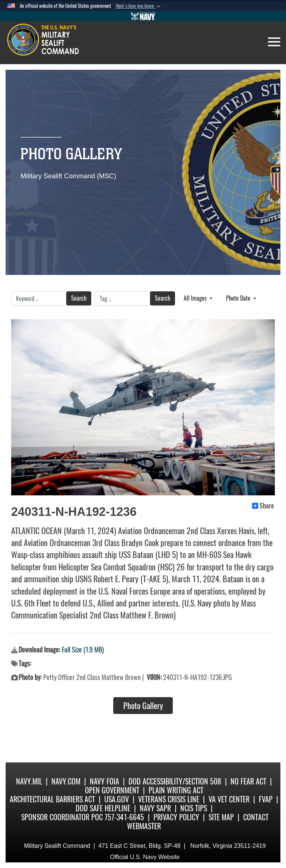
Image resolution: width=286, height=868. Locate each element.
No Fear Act (248, 781)
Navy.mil (29, 781)
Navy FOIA (104, 781)
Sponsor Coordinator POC (62, 817)
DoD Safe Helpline (103, 808)
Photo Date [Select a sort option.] (239, 298)
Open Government (112, 790)
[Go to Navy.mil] (143, 16)
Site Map (221, 817)
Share (263, 506)
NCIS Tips (194, 808)
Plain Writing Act (176, 790)
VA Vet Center (229, 799)
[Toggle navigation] (274, 42)
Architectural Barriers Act (52, 799)
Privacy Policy (176, 817)
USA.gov (117, 799)
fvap (266, 799)
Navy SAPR (155, 808)
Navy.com (66, 781)
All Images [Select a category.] (196, 298)
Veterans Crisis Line (169, 799)
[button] (139, 6)
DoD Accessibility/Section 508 (175, 781)
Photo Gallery (143, 706)
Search (79, 298)
